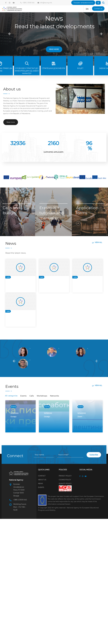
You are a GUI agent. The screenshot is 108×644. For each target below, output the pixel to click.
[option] (20, 276)
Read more (54, 49)
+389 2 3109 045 (28, 3)
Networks (54, 396)
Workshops (42, 396)
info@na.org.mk (45, 3)
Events (23, 396)
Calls (8, 277)
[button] (83, 3)
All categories (11, 396)
